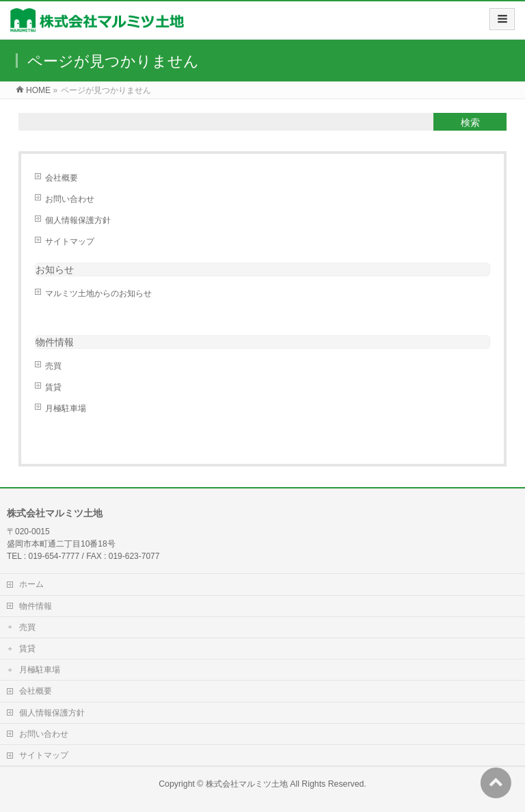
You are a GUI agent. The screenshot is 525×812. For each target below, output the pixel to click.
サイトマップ (70, 241)
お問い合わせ (70, 199)
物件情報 (36, 606)
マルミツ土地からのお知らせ (98, 293)
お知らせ (55, 270)
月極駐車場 (66, 408)
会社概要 (62, 178)
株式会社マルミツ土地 (247, 784)
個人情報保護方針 (78, 220)
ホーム (31, 584)
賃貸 (53, 387)
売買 (53, 366)
